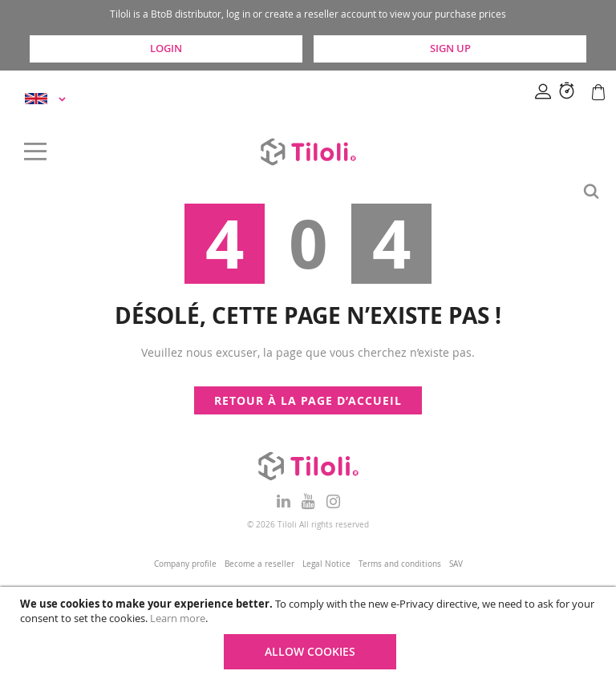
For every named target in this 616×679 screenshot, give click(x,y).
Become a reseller (259, 564)
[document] (310, 633)
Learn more (178, 618)
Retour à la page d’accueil (308, 400)
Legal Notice (326, 564)
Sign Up (450, 48)
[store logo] (308, 152)
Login (166, 48)
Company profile (185, 564)
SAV (456, 564)
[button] (48, 99)
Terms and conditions (400, 564)
